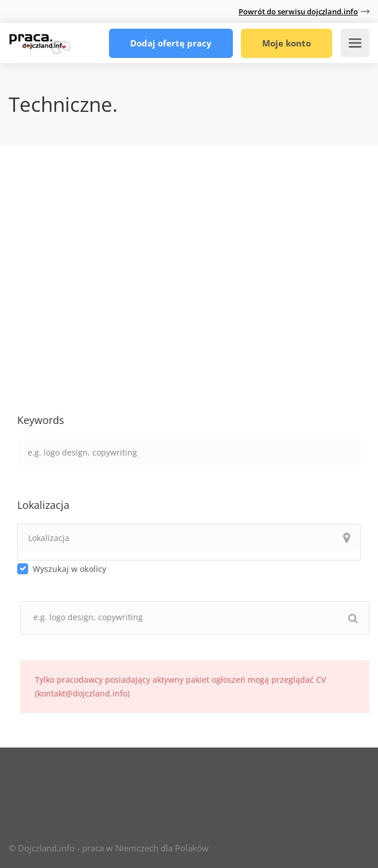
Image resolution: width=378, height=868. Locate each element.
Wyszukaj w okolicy (69, 569)
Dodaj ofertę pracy (171, 43)
